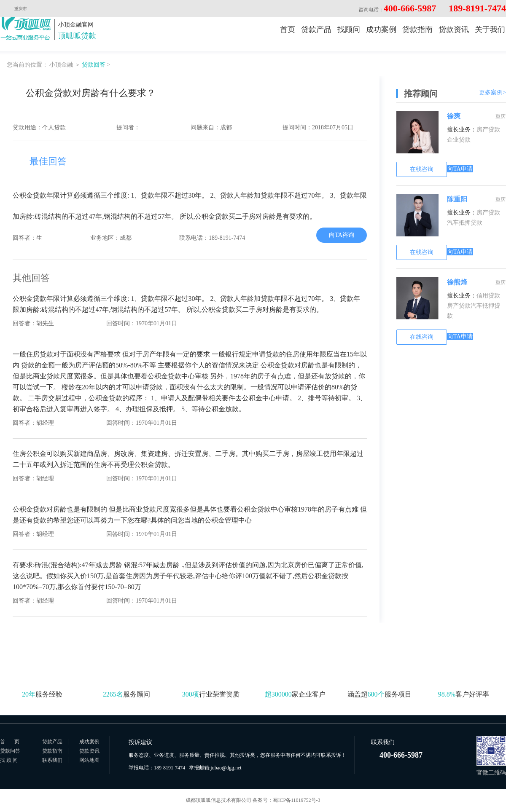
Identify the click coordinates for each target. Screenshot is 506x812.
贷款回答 (94, 65)
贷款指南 (417, 29)
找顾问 (349, 29)
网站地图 (89, 760)
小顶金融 (61, 65)
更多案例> (493, 92)
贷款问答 (10, 751)
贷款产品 (316, 29)
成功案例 (381, 29)
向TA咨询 (342, 235)
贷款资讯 (454, 29)
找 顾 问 (9, 760)
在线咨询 (422, 169)
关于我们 (490, 29)
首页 (288, 29)
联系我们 (52, 760)
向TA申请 (460, 169)
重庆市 (25, 9)
